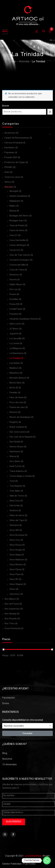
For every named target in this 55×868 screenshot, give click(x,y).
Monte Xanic (15, 383)
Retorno (13, 412)
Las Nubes (15, 363)
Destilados (10, 148)
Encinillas (14, 299)
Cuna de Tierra (17, 270)
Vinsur (12, 589)
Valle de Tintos (17, 496)
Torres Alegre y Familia (21, 476)
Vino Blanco (10, 599)
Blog (5, 754)
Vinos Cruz (15, 540)
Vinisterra (14, 525)
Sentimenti (15, 452)
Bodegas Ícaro (17, 221)
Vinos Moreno (16, 565)
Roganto (14, 422)
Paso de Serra (16, 398)
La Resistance (16, 353)
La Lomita (14, 344)
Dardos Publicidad (12, 864)
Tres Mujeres (16, 486)
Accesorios (10, 133)
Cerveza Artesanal (13, 143)
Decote (13, 280)
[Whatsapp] (47, 860)
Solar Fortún (15, 466)
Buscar (6, 106)
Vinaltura (14, 511)
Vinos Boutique (17, 535)
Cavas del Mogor (18, 245)
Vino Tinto (9, 624)
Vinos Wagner (16, 584)
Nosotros (7, 759)
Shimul (13, 457)
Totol (12, 481)
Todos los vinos (12, 177)
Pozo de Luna (16, 403)
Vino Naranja (10, 614)
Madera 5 (14, 368)
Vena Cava (15, 501)
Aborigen (14, 191)
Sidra (7, 172)
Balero (13, 206)
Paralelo (13, 393)
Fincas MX (14, 304)
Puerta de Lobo (17, 407)
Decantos (14, 275)
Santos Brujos (16, 447)
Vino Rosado (11, 619)
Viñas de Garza (17, 516)
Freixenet (14, 314)
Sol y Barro (15, 462)
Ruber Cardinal (17, 427)
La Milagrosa (16, 349)
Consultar (28, 733)
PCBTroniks (29, 864)
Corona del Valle (17, 265)
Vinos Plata (15, 575)
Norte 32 (14, 388)
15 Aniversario (9, 765)
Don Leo (14, 290)
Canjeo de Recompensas (17, 138)
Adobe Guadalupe (18, 196)
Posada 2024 (11, 158)
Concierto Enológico (19, 260)
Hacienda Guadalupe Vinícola (24, 319)
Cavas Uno (15, 250)
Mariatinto (14, 373)
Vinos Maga (15, 555)
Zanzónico (15, 594)
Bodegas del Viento (19, 216)
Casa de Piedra (17, 226)
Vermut (8, 182)
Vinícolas (24, 62)
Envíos (6, 704)
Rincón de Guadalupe (20, 417)
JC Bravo (14, 329)
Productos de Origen (15, 163)
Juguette (14, 334)
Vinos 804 (14, 530)
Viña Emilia (15, 506)
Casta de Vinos (17, 231)
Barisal (13, 211)
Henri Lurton (15, 324)
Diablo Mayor (16, 285)
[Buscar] (50, 112)
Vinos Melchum (17, 560)
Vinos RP (14, 579)
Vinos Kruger (16, 550)
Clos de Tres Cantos (20, 255)
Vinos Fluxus (16, 545)
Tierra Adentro (17, 471)
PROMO (8, 167)
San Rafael (15, 442)
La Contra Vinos (33, 856)
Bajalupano (15, 201)
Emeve (13, 294)
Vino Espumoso (12, 609)
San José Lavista (18, 432)
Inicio (13, 62)
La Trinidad (15, 358)
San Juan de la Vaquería (21, 437)
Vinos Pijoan (15, 570)
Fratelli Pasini (16, 309)
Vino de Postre (12, 604)
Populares (9, 153)
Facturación (8, 698)
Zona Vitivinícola (12, 629)
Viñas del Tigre (17, 520)
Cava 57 (13, 235)
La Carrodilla (16, 339)
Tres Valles (15, 491)
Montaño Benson (18, 378)
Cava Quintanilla (17, 240)
